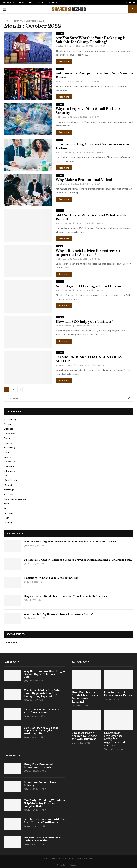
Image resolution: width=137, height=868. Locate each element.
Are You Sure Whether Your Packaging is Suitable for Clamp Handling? (91, 40)
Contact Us (42, 2)
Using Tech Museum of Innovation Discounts (38, 766)
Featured (9, 438)
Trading (8, 522)
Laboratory (9, 471)
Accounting (10, 419)
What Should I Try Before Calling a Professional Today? (58, 614)
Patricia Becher (64, 152)
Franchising (10, 447)
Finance (59, 140)
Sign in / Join (26, 2)
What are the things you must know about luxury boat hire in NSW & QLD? (70, 542)
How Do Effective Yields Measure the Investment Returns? (85, 697)
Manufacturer (11, 480)
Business (60, 69)
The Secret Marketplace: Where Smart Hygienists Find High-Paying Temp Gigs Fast (43, 693)
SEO (6, 508)
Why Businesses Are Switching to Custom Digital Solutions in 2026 (44, 674)
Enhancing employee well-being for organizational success (115, 739)
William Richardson (66, 46)
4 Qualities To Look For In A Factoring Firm (51, 578)
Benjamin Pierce (65, 365)
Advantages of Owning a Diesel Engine (89, 286)
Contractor (10, 433)
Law (6, 475)
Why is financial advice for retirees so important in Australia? (88, 253)
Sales (7, 504)
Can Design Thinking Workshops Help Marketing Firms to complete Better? (44, 803)
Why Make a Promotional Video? (84, 180)
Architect (9, 424)
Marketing (9, 485)
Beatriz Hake (63, 184)
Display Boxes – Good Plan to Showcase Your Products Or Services (65, 596)
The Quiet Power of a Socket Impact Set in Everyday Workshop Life (41, 731)
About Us (53, 2)
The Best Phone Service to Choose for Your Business (84, 736)
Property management (15, 499)
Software (9, 513)
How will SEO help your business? (84, 322)
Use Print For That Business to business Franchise (43, 839)
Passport (9, 494)
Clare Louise (63, 81)
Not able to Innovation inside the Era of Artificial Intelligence (44, 821)
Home (7, 452)
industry (60, 33)
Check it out (11, 642)
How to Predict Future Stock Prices (118, 694)
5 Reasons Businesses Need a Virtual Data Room (42, 711)
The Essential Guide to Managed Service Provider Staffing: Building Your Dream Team (78, 560)
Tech (7, 518)
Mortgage (9, 490)
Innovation (9, 462)
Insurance (9, 466)
